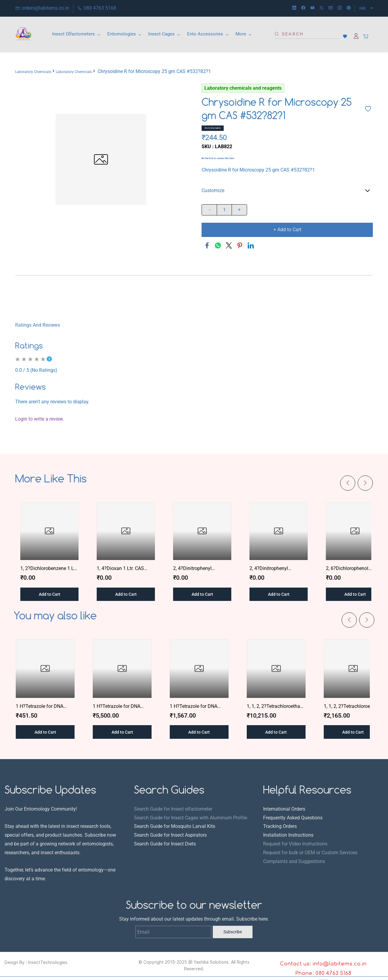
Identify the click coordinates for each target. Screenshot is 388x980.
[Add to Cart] (287, 230)
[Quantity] (224, 210)
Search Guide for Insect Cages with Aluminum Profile (191, 818)
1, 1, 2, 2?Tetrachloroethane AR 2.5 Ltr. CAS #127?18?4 (276, 707)
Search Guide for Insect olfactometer (173, 809)
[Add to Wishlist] (368, 109)
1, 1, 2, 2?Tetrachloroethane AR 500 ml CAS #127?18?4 (353, 707)
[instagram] (340, 8)
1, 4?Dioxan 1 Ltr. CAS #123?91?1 (120, 569)
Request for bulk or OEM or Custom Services (310, 853)
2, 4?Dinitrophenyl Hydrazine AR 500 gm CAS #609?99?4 (201, 569)
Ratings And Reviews (38, 325)
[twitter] (321, 8)
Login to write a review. (40, 419)
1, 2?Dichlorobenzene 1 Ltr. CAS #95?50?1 (49, 569)
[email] (331, 8)
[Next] (365, 483)
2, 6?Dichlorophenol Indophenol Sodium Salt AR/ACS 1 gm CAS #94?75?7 (352, 569)
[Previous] (348, 483)
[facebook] (303, 8)
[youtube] (312, 8)
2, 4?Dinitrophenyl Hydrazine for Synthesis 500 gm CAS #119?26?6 (276, 569)
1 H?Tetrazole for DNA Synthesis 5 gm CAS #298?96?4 (199, 707)
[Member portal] (356, 36)
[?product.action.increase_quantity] (239, 210)
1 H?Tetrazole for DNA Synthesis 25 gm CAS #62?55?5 (122, 707)
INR (362, 8)
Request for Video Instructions (295, 844)
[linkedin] (294, 8)
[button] (346, 36)
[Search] (309, 34)
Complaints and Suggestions (294, 861)
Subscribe (233, 932)
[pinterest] (349, 8)
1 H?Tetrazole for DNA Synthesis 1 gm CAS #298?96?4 (45, 707)
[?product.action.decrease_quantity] (209, 210)
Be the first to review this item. (218, 158)
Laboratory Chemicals (33, 72)
